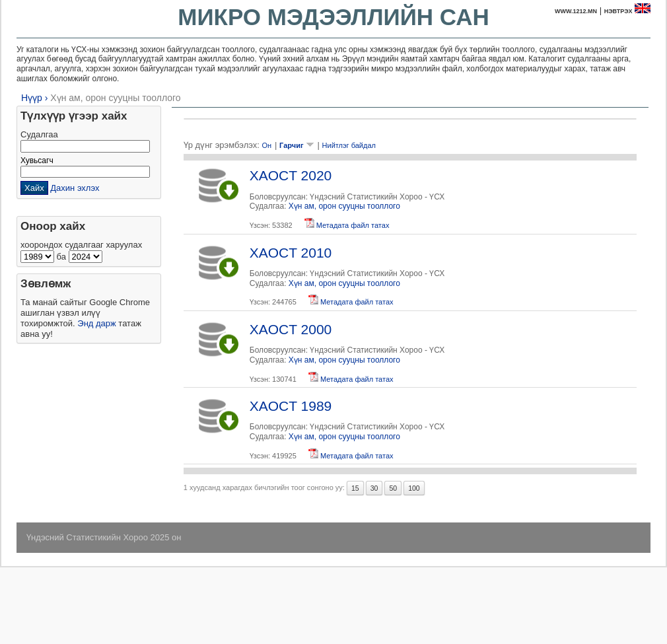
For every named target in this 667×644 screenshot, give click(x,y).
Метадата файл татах (347, 225)
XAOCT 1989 (291, 406)
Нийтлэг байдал (349, 145)
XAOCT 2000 (291, 329)
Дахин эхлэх (75, 188)
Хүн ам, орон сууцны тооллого (115, 98)
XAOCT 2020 (291, 175)
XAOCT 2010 (291, 253)
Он (266, 145)
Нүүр (32, 98)
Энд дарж (96, 323)
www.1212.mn (576, 11)
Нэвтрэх (618, 11)
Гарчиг (297, 145)
